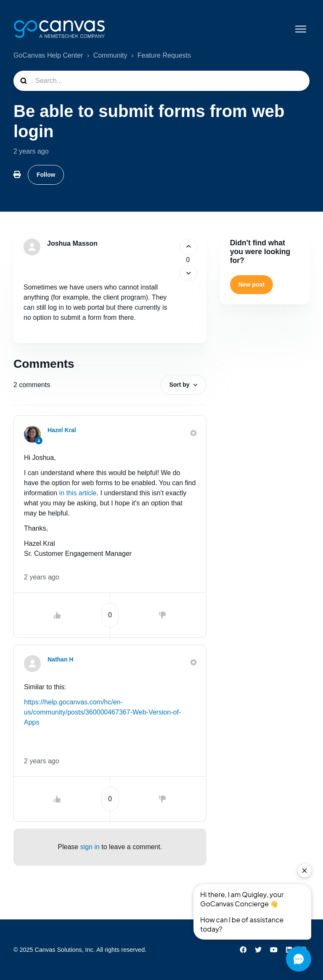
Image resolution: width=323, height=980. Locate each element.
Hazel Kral (62, 430)
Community (110, 55)
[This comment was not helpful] (162, 615)
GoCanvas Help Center (48, 55)
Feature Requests (164, 55)
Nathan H (60, 659)
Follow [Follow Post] (46, 175)
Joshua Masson (72, 243)
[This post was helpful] (189, 247)
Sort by (179, 385)
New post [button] (252, 284)
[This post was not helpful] (189, 273)
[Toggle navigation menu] (301, 29)
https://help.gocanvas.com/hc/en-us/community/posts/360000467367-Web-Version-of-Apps (102, 712)
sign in (90, 847)
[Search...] (161, 81)
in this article (78, 493)
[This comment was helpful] (57, 615)
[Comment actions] (193, 433)
